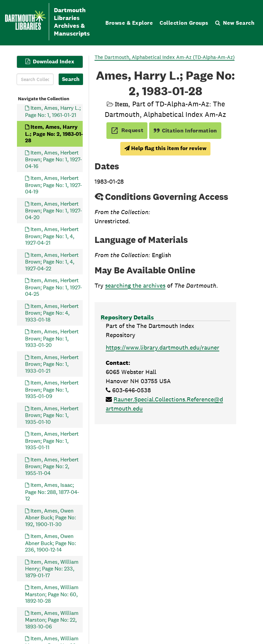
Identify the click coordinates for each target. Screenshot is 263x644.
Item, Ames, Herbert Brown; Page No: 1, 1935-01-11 (52, 441)
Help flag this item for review (165, 148)
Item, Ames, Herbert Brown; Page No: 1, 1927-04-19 (54, 185)
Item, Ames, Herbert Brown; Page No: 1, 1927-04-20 (54, 211)
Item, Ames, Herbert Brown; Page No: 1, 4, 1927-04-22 (52, 262)
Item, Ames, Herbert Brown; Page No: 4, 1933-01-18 (52, 313)
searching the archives (135, 285)
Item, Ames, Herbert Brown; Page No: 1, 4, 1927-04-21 (52, 236)
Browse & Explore (129, 23)
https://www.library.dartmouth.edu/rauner (163, 347)
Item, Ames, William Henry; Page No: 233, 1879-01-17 (52, 569)
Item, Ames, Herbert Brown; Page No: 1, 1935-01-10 (52, 415)
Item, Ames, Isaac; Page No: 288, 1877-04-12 (52, 492)
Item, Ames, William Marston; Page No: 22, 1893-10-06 (52, 620)
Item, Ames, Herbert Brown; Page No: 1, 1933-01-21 (52, 364)
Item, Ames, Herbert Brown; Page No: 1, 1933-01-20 (52, 338)
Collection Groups (184, 23)
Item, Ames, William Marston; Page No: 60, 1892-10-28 (52, 594)
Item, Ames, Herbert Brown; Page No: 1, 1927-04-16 (54, 159)
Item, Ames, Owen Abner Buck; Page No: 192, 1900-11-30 (50, 517)
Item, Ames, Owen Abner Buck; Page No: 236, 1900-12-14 (50, 543)
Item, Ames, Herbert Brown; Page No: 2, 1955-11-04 (52, 466)
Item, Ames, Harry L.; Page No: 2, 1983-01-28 (54, 134)
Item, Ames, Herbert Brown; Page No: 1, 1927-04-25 (54, 287)
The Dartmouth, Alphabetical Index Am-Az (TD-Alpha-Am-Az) (165, 57)
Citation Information (185, 131)
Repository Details (127, 317)
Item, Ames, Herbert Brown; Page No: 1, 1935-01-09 (52, 389)
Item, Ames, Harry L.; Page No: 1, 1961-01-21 (53, 111)
